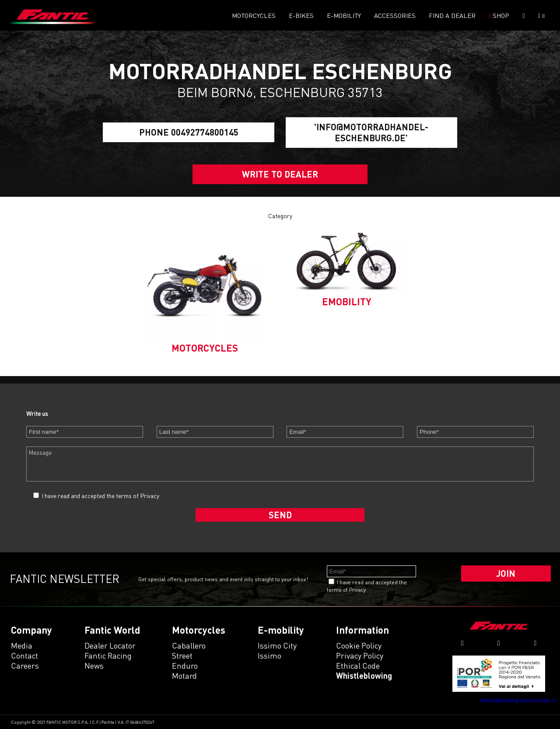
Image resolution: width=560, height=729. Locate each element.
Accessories (395, 16)
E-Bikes (301, 16)
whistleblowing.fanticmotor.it (518, 700)
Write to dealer (280, 174)
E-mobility (344, 16)
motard (184, 676)
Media (22, 645)
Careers (25, 666)
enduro (185, 666)
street (182, 656)
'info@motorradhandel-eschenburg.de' (371, 132)
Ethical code (358, 666)
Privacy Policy (360, 656)
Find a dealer (452, 16)
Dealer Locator (110, 645)
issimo (269, 656)
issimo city (277, 645)
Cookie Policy (359, 645)
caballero (189, 645)
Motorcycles (254, 16)
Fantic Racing (108, 656)
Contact (24, 656)
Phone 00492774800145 (189, 133)
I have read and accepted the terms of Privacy (100, 496)
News (94, 666)
